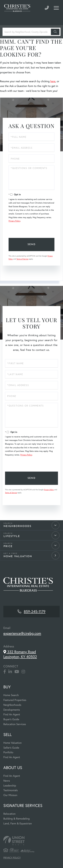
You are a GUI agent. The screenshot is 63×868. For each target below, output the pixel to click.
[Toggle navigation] (56, 8)
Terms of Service (22, 259)
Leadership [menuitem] (10, 786)
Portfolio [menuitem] (8, 752)
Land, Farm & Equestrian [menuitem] (18, 823)
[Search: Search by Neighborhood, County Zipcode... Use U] (27, 32)
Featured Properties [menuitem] (15, 700)
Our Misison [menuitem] (10, 795)
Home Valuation (18, 557)
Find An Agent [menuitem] (12, 714)
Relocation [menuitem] (9, 814)
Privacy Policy (14, 221)
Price (8, 546)
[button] (55, 32)
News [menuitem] (7, 781)
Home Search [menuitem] (11, 695)
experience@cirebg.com (22, 633)
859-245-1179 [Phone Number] (47, 8)
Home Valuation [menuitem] (13, 743)
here (53, 81)
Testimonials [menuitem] (10, 790)
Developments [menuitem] (12, 710)
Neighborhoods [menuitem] (12, 705)
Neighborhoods (17, 526)
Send (32, 245)
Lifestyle (12, 536)
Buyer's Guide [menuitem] (11, 719)
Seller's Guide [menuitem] (11, 748)
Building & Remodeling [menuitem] (16, 819)
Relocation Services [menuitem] (15, 724)
